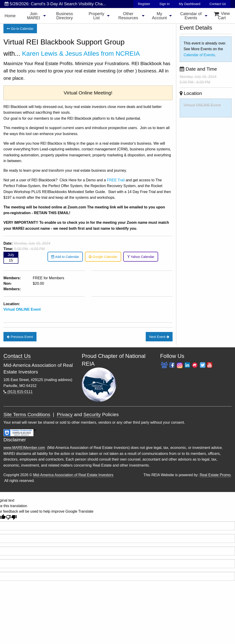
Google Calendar (103, 257)
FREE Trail (116, 180)
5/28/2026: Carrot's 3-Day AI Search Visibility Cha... (55, 4)
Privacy (65, 414)
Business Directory (65, 16)
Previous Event (20, 337)
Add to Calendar (65, 257)
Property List (96, 16)
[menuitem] (10, 16)
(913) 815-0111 (18, 392)
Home (10, 16)
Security (92, 414)
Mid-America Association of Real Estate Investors (73, 475)
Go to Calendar (20, 29)
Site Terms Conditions (27, 414)
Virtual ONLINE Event (22, 309)
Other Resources (128, 16)
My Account (159, 16)
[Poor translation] (11, 517)
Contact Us (218, 4)
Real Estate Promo (215, 475)
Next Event (159, 337)
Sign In (164, 4)
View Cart (222, 16)
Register (144, 4)
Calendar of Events (191, 16)
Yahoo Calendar (141, 257)
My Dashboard (190, 4)
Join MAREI (34, 16)
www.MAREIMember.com (24, 448)
